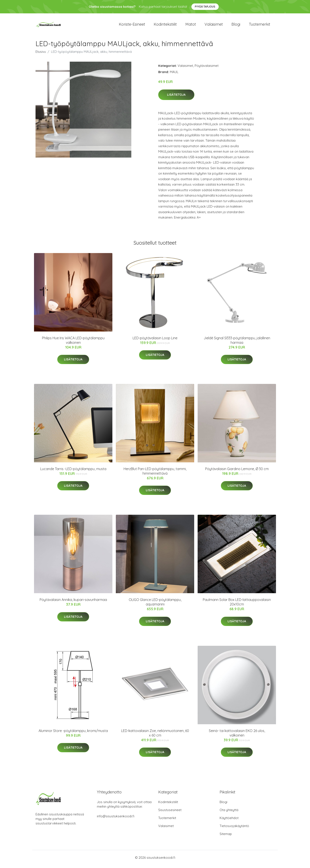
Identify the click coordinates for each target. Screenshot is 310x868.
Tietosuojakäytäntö (234, 829)
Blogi (236, 26)
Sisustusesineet (170, 813)
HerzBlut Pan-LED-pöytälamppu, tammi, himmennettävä (155, 474)
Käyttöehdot (229, 821)
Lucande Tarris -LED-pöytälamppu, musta (73, 472)
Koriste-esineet (132, 26)
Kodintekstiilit (165, 26)
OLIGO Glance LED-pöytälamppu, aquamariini (155, 605)
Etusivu (41, 55)
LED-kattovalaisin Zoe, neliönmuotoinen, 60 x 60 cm (155, 736)
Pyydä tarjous (205, 7)
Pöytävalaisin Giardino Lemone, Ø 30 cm (237, 472)
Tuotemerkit (260, 26)
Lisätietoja (176, 98)
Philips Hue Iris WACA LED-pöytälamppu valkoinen (73, 343)
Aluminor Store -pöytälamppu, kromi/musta (73, 734)
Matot (191, 26)
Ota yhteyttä (229, 813)
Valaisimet (214, 26)
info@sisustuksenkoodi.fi (116, 819)
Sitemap (226, 837)
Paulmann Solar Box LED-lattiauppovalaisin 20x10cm (237, 605)
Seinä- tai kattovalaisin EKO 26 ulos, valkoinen (237, 736)
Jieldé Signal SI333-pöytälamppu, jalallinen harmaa (237, 343)
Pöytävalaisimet (207, 69)
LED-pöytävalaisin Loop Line (155, 341)
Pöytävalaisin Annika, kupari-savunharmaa (73, 603)
